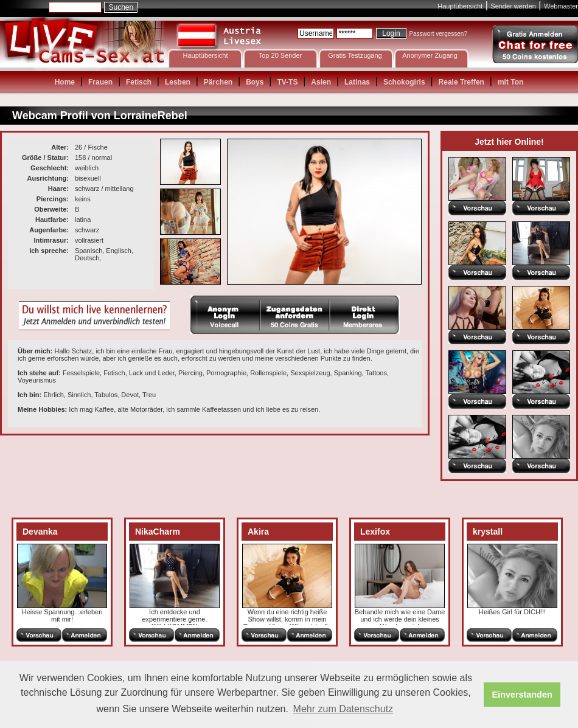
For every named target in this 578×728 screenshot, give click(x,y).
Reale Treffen (461, 82)
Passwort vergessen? (438, 34)
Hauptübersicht (460, 6)
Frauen (100, 82)
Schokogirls (404, 82)
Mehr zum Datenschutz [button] (343, 709)
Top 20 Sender (280, 55)
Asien (321, 82)
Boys (255, 82)
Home (65, 82)
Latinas (357, 82)
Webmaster (561, 6)
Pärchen (218, 82)
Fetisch (139, 82)
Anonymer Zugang (430, 55)
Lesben (178, 82)
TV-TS (287, 82)
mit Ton (510, 82)
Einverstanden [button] (522, 695)
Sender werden (513, 6)
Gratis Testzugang (355, 55)
